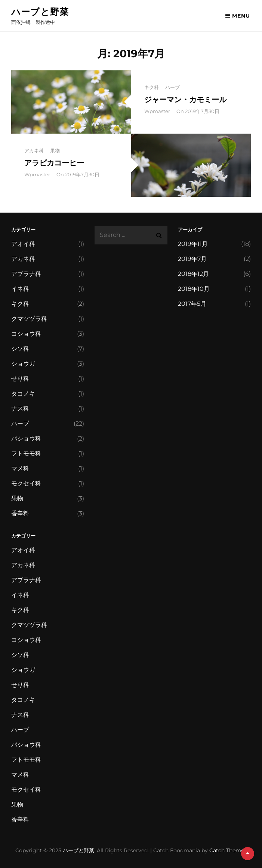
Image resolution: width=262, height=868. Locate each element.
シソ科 (20, 349)
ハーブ (172, 87)
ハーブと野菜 (40, 12)
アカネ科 (34, 150)
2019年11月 (193, 244)
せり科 (20, 379)
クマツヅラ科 (29, 319)
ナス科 (20, 409)
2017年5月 (192, 304)
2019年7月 (192, 259)
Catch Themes (228, 850)
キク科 (152, 87)
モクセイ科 (26, 483)
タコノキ (23, 394)
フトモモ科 (26, 453)
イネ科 (20, 289)
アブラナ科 (26, 274)
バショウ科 (26, 438)
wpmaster (157, 111)
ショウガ (23, 364)
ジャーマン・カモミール (185, 99)
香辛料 (20, 513)
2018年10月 (194, 289)
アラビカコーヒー (54, 163)
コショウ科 (26, 334)
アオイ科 (23, 244)
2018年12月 (193, 274)
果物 (55, 150)
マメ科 (20, 468)
